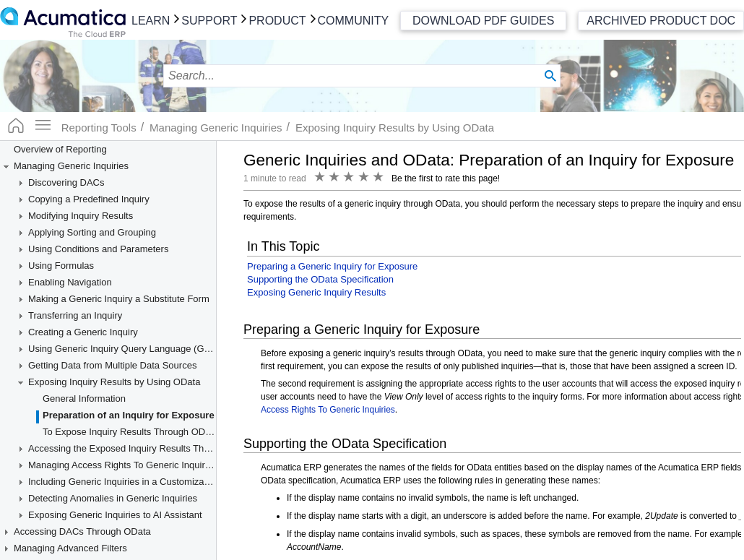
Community (354, 21)
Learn (151, 21)
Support (209, 21)
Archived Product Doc (661, 21)
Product (277, 21)
